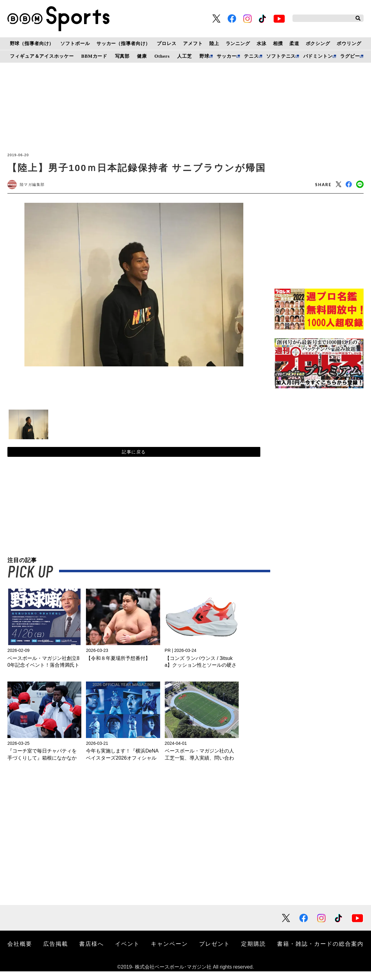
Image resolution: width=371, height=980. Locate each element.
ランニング (238, 44)
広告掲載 (56, 952)
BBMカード (94, 56)
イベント (127, 952)
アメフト (193, 44)
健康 (142, 56)
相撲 (278, 44)
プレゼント (215, 952)
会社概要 (20, 952)
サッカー (226, 56)
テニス (251, 56)
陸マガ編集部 (38, 186)
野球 (204, 56)
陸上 (214, 44)
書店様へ (92, 952)
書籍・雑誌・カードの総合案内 (320, 952)
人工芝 (185, 56)
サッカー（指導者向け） (124, 44)
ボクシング (318, 44)
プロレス (166, 44)
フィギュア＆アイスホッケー (42, 56)
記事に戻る (134, 458)
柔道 (294, 44)
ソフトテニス (281, 56)
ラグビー (350, 56)
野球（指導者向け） (32, 44)
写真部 (122, 56)
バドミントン (318, 56)
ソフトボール (75, 44)
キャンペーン (169, 952)
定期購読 (254, 952)
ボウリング (349, 44)
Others (162, 56)
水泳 (262, 44)
